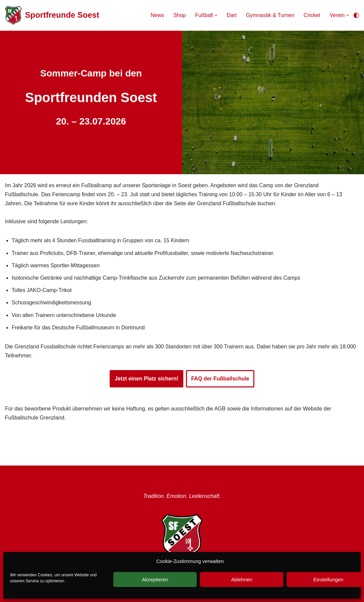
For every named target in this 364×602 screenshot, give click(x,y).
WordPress (47, 595)
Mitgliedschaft (200, 571)
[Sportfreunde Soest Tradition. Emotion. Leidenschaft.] (52, 15)
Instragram (102, 571)
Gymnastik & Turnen (270, 15)
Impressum (151, 580)
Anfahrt (165, 571)
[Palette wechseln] (356, 15)
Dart (232, 15)
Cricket (312, 15)
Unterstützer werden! (250, 571)
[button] (216, 15)
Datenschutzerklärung (200, 580)
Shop (179, 15)
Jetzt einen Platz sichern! (146, 379)
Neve (9, 595)
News (157, 15)
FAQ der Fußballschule (220, 379)
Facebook (136, 571)
